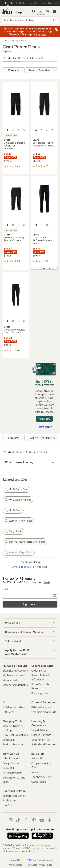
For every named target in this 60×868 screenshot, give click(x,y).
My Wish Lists (10, 680)
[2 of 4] (13, 130)
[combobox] (30, 20)
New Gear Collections (15, 735)
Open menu (55, 11)
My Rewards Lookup (15, 675)
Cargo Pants (13, 531)
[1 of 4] (8, 130)
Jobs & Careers (11, 758)
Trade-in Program (13, 744)
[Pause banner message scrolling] (56, 29)
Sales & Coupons (41, 707)
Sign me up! (30, 604)
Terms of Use (14, 860)
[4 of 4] (24, 130)
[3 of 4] (18, 130)
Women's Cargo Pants (19, 552)
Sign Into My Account (15, 671)
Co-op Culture (11, 763)
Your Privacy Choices (40, 860)
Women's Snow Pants (18, 521)
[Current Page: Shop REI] (8, 3)
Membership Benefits (15, 685)
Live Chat (8, 805)
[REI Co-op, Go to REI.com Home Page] (7, 11)
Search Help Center (14, 796)
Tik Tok (18, 820)
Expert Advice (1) (33, 58)
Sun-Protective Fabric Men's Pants (25, 542)
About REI (37, 758)
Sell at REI (8, 768)
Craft (5, 40)
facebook (26, 820)
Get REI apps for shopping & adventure (30, 829)
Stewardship (39, 782)
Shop (18, 12)
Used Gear (9, 740)
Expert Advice (40, 730)
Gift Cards (8, 712)
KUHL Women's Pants (18, 500)
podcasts (49, 820)
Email (5, 589)
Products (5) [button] (12, 58)
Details (47, 582)
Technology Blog (41, 777)
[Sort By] (42, 70)
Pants (24, 40)
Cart (48, 11)
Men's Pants (13, 510)
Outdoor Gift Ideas (14, 707)
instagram (11, 820)
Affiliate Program (12, 773)
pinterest (34, 820)
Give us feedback (22, 567)
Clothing (14, 40)
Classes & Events (41, 735)
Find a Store (10, 800)
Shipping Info (40, 693)
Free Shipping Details (44, 712)
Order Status (39, 671)
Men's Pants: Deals (16, 489)
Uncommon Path (41, 740)
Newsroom (38, 772)
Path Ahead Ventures (44, 744)
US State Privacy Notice (40, 865)
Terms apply (44, 427)
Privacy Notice (15, 865)
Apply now (44, 419)
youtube (42, 820)
